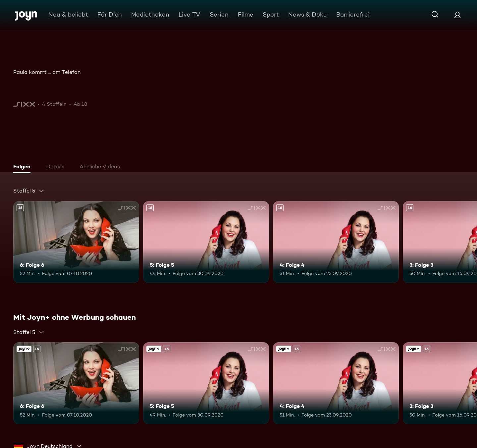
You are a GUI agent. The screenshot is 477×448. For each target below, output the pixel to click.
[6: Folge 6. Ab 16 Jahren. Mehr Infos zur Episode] (76, 242)
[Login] (457, 15)
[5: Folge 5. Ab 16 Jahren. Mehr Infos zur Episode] (206, 242)
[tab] (24, 167)
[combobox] (29, 191)
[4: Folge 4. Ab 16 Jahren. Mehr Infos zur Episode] (336, 242)
